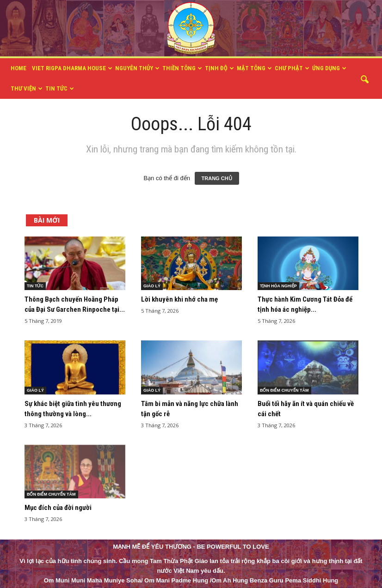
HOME (18, 68)
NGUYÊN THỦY (137, 68)
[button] (364, 80)
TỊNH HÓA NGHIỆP (278, 286)
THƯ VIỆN (27, 89)
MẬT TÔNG (254, 68)
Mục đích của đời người (58, 508)
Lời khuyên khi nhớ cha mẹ (179, 299)
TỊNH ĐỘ (219, 68)
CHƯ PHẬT (292, 68)
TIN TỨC (60, 89)
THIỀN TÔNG (182, 68)
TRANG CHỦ (217, 178)
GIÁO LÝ (152, 286)
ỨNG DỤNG (329, 68)
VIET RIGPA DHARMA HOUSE (72, 68)
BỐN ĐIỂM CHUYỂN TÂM (284, 390)
